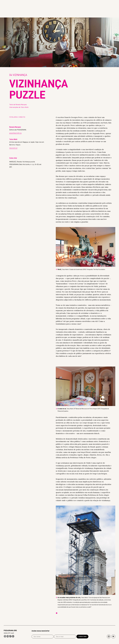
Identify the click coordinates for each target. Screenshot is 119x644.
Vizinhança (18, 75)
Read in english (93, 4)
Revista (89, 15)
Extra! (112, 15)
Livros (101, 15)
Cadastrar (82, 637)
